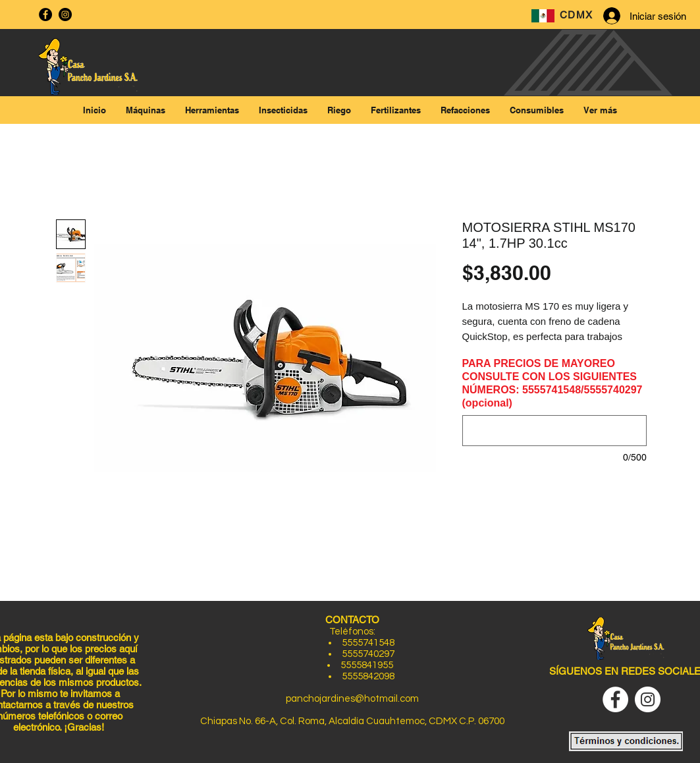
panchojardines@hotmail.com (352, 699)
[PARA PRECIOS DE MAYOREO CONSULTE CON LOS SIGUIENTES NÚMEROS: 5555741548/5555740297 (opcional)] (554, 431)
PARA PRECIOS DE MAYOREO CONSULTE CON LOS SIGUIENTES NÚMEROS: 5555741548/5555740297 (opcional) (552, 383)
